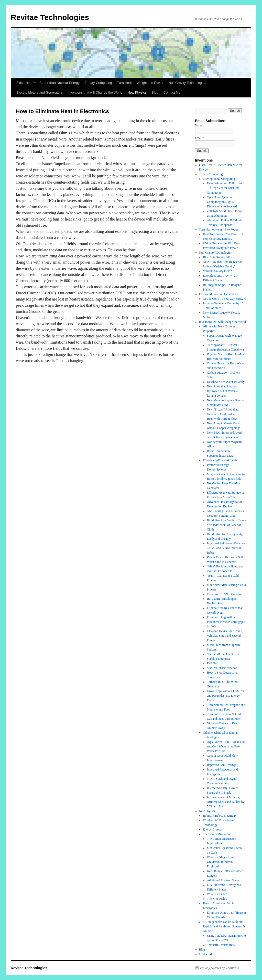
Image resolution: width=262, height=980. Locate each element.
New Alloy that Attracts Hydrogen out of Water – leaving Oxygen (222, 391)
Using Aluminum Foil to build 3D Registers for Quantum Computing (226, 188)
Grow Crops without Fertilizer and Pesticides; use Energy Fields (226, 696)
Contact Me (172, 92)
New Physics (137, 92)
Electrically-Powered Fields (220, 460)
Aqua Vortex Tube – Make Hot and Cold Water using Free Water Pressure (226, 746)
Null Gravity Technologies (187, 83)
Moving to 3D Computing (219, 179)
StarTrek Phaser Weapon (222, 668)
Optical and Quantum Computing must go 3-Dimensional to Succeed (222, 202)
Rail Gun (213, 663)
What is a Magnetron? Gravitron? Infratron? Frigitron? (221, 862)
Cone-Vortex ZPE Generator (224, 594)
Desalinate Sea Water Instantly (226, 382)
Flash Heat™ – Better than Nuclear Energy (48, 83)
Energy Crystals (213, 829)
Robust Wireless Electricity (220, 816)
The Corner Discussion (217, 834)
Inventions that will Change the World (95, 92)
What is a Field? (217, 894)
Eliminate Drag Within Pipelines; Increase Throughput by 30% (226, 622)
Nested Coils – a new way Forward (225, 299)
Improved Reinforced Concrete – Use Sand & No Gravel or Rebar (226, 548)
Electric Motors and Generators (39, 92)
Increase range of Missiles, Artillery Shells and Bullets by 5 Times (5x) (226, 802)
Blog (155, 92)
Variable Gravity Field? (217, 271)
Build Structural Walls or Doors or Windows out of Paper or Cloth (226, 525)
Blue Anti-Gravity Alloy (218, 257)
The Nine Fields (217, 899)
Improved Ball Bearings (222, 765)
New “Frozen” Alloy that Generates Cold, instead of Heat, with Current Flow (223, 414)
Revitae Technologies (50, 17)
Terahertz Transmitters (221, 945)
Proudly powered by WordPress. (220, 968)
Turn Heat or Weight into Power (140, 83)
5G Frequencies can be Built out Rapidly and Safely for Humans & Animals (224, 926)
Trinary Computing (98, 83)
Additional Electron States (223, 880)
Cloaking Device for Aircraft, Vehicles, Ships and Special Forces (225, 636)
